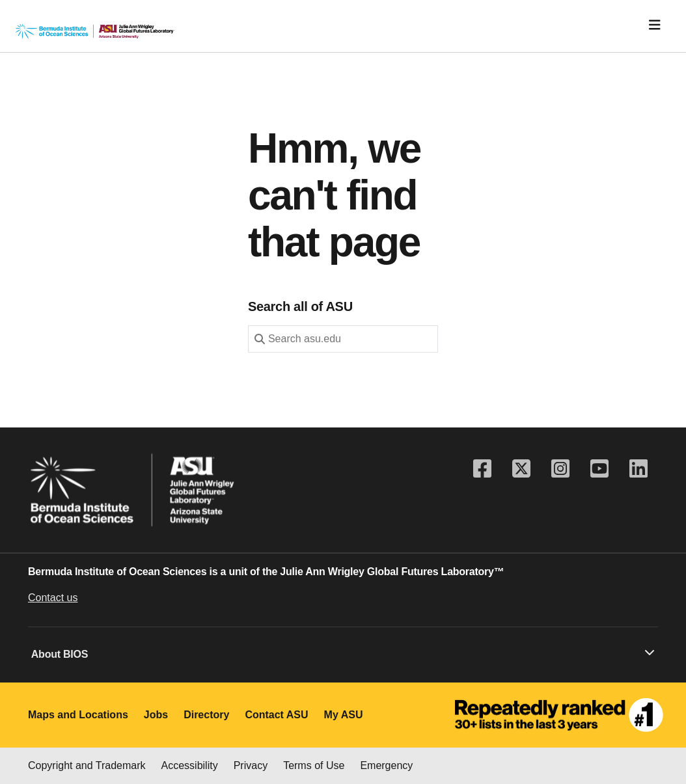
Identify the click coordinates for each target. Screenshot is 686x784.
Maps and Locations (78, 715)
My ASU (344, 715)
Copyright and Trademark (87, 765)
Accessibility (190, 765)
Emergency (386, 765)
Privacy (251, 765)
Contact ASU (276, 715)
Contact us (53, 598)
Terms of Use (314, 765)
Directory (206, 715)
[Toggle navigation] (655, 25)
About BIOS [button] (343, 653)
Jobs (156, 715)
